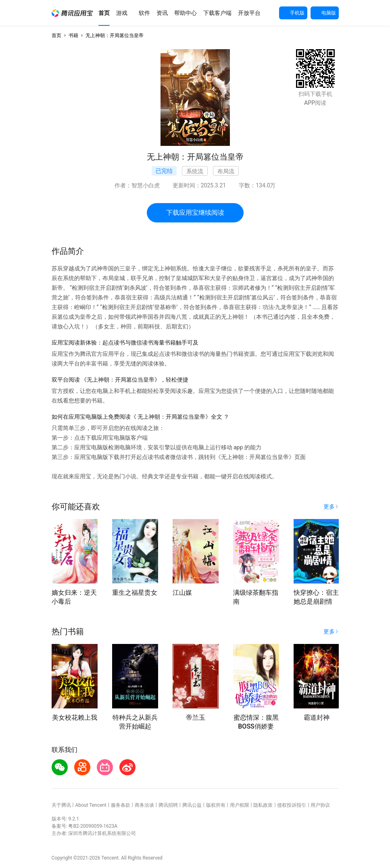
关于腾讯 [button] (61, 805)
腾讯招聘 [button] (168, 805)
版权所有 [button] (216, 805)
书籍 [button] (73, 35)
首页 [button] (56, 35)
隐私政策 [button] (263, 805)
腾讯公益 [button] (192, 805)
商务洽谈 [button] (144, 805)
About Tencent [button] (91, 805)
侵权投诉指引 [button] (292, 805)
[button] (72, 13)
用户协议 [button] (320, 805)
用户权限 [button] (240, 805)
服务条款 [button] (121, 805)
